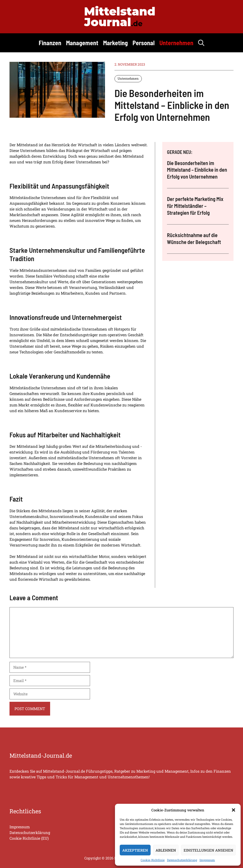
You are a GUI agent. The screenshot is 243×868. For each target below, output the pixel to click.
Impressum (207, 860)
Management (82, 43)
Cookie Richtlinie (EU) (29, 838)
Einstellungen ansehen (208, 850)
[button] (233, 810)
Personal (144, 43)
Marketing (115, 43)
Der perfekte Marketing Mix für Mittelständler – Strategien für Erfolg (195, 206)
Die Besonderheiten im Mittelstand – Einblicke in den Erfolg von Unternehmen (197, 170)
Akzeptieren (135, 850)
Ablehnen (166, 850)
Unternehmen (176, 43)
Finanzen (50, 43)
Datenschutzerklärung (182, 860)
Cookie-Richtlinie (153, 860)
